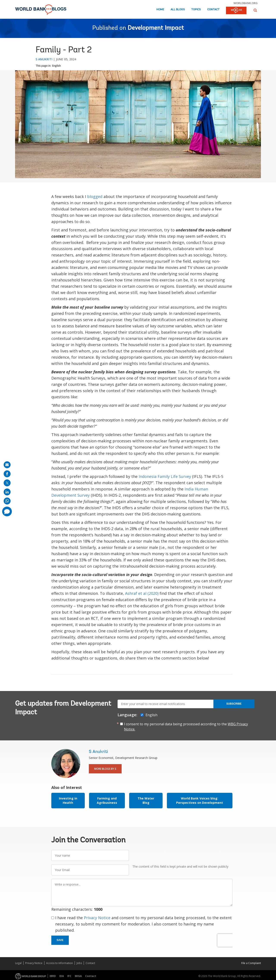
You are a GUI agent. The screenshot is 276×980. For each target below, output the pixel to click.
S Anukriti (44, 59)
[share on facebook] (7, 474)
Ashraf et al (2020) (142, 593)
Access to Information (60, 963)
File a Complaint (251, 963)
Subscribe (234, 704)
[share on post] (7, 483)
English (56, 66)
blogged (95, 196)
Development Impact (156, 28)
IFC (69, 976)
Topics (196, 10)
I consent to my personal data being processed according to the (186, 727)
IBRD (53, 976)
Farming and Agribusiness (107, 800)
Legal (18, 963)
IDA (62, 976)
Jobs (79, 963)
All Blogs (178, 10)
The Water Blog (146, 800)
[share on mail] (7, 465)
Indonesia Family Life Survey (165, 476)
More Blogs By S (105, 769)
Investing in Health (68, 800)
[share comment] (7, 511)
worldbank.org (246, 3)
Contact (213, 10)
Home (160, 10)
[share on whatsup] (7, 501)
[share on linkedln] (7, 492)
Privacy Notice (97, 918)
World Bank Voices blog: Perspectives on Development (200, 800)
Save (60, 940)
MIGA (78, 976)
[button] (255, 10)
